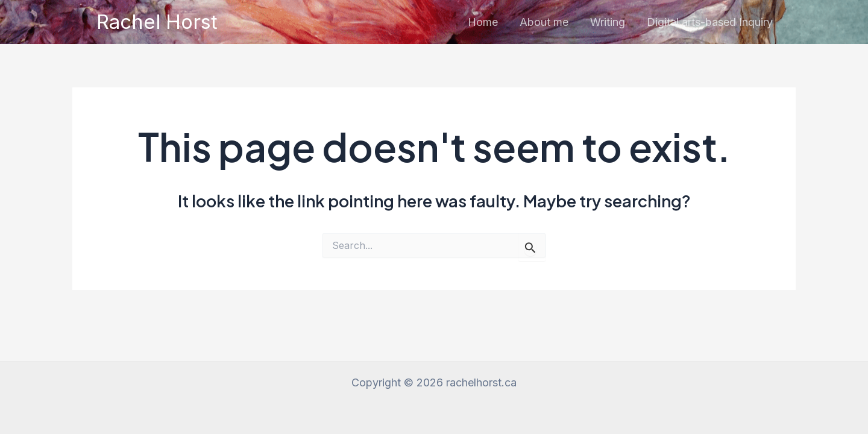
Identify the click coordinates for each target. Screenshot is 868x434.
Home (483, 22)
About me (544, 22)
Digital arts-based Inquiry (710, 22)
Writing (608, 22)
